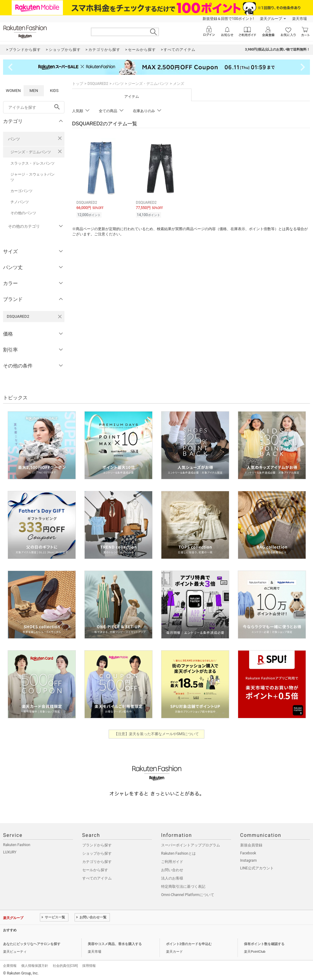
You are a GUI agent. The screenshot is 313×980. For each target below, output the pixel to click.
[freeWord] (34, 107)
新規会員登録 (251, 845)
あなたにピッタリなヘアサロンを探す (32, 944)
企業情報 (10, 966)
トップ (78, 84)
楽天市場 (299, 19)
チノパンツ (20, 202)
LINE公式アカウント (257, 868)
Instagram (249, 860)
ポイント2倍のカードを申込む (189, 944)
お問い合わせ (172, 870)
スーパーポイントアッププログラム (191, 845)
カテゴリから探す (97, 862)
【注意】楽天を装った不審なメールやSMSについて (157, 734)
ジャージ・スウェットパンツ (33, 177)
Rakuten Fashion (17, 845)
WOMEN (13, 91)
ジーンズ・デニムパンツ (31, 152)
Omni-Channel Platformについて (188, 895)
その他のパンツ (23, 213)
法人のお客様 (172, 878)
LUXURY (10, 852)
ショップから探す (97, 853)
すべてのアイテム (97, 878)
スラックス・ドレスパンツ (33, 163)
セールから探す (95, 870)
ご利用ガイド (172, 862)
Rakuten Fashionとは (178, 853)
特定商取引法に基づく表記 (183, 887)
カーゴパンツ (21, 191)
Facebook (248, 853)
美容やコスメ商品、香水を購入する (115, 944)
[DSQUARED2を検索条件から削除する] (60, 317)
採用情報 (89, 966)
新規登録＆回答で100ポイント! (228, 19)
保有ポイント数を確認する (264, 944)
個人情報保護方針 (35, 966)
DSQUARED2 (98, 84)
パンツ (14, 139)
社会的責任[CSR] (65, 966)
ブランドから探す (97, 845)
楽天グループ (271, 19)
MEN (34, 91)
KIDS (54, 91)
